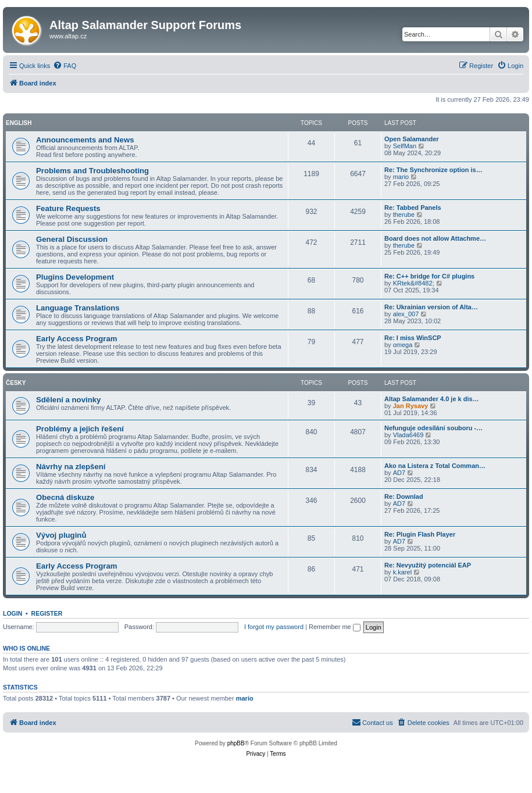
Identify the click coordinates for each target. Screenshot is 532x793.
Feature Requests (68, 208)
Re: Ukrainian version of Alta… (431, 307)
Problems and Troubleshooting (92, 171)
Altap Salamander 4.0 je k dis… (432, 399)
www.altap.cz (68, 36)
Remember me (335, 627)
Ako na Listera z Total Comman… (435, 466)
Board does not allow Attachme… (435, 238)
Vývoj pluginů (61, 535)
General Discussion (72, 239)
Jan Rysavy (411, 406)
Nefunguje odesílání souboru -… (433, 428)
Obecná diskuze (65, 497)
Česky (16, 383)
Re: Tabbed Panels (413, 208)
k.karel (402, 572)
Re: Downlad (404, 496)
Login (13, 613)
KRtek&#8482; (414, 283)
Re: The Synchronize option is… (433, 170)
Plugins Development (75, 277)
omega (403, 345)
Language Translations (78, 308)
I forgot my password (274, 627)
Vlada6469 (408, 435)
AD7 (399, 473)
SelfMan (405, 146)
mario (401, 177)
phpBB (236, 743)
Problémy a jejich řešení (80, 429)
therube (404, 215)
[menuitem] (65, 66)
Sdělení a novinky (68, 400)
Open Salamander (412, 139)
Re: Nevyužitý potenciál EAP (428, 565)
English (19, 123)
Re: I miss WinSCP (413, 338)
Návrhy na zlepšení (71, 467)
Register (47, 613)
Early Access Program (77, 339)
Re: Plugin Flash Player (420, 534)
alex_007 (406, 314)
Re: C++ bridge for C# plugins (429, 276)
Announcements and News (85, 140)
